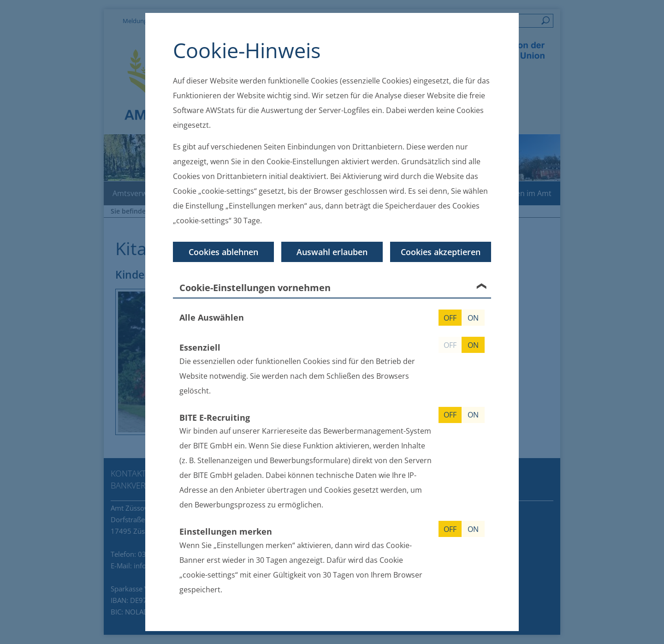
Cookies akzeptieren (441, 252)
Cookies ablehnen (223, 252)
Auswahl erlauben (332, 252)
